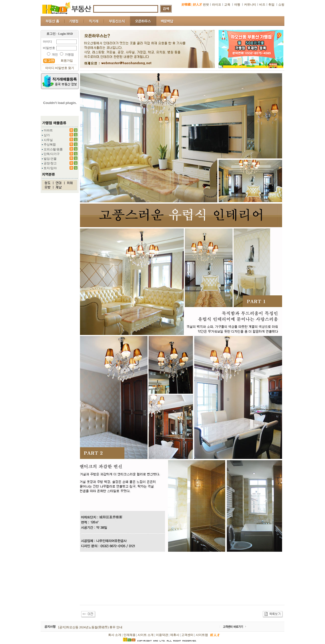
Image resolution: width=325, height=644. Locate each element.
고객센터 (187, 635)
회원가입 (67, 61)
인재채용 (129, 635)
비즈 (262, 5)
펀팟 (206, 5)
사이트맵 (202, 635)
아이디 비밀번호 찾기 (60, 68)
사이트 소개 (146, 635)
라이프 (217, 5)
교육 (228, 5)
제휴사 (175, 635)
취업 (271, 5)
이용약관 (162, 635)
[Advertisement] (172, 591)
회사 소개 (115, 635)
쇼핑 (281, 5)
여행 (237, 5)
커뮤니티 (250, 5)
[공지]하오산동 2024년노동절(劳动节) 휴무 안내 (90, 627)
